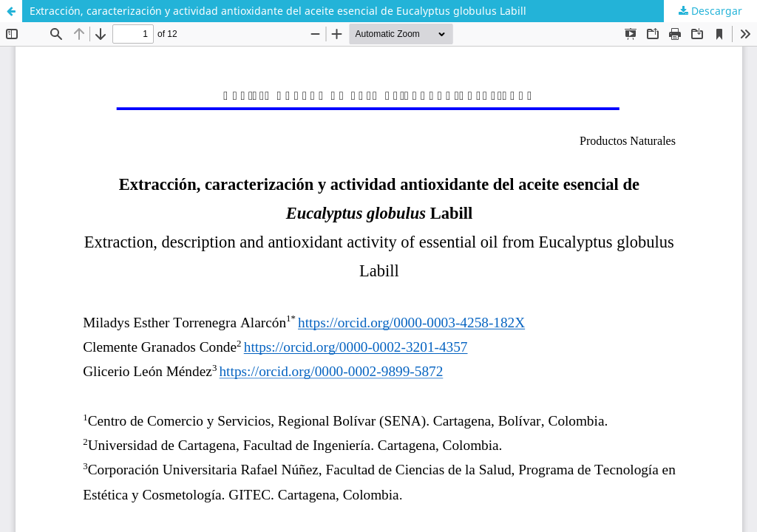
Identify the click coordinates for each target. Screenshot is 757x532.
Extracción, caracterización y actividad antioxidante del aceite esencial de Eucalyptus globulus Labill (278, 11)
